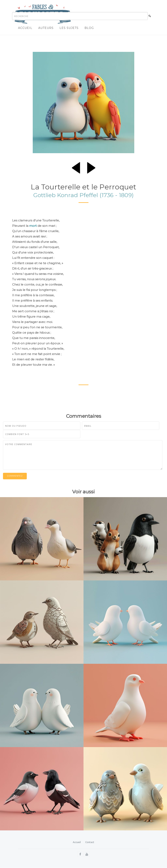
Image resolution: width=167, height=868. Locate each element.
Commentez (15, 476)
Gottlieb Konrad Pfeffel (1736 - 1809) (83, 195)
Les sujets (69, 28)
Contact (90, 842)
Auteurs (46, 28)
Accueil (25, 28)
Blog (89, 28)
